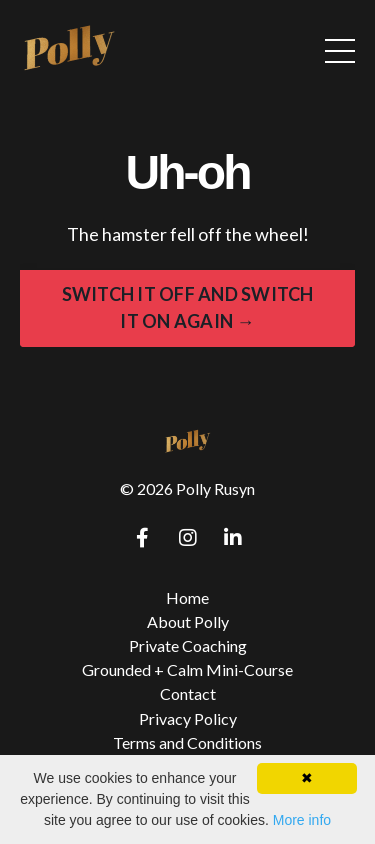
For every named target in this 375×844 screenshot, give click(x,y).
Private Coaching (188, 645)
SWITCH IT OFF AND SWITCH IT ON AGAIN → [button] (188, 307)
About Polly (188, 621)
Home (187, 597)
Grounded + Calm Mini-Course (187, 669)
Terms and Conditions (187, 742)
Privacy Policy (188, 718)
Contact (188, 693)
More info (302, 820)
